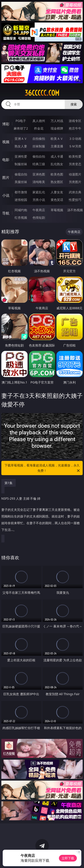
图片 (6, 177)
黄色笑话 (57, 200)
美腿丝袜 (21, 182)
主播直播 (57, 146)
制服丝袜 (21, 164)
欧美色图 (57, 174)
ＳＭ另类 (75, 146)
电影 (6, 160)
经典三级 (39, 164)
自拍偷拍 (39, 139)
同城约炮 (21, 210)
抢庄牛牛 (75, 128)
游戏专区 (75, 121)
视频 (6, 142)
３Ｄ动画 (75, 139)
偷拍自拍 (39, 156)
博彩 (6, 124)
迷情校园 (21, 200)
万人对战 (57, 121)
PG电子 (21, 121)
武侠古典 (75, 192)
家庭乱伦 (39, 192)
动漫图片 (75, 174)
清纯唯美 (39, 182)
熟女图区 (57, 182)
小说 (6, 195)
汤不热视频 (75, 210)
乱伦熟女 (57, 164)
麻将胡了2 (21, 128)
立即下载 (68, 858)
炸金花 (39, 128)
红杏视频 (21, 218)
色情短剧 (39, 218)
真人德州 (39, 121)
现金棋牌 (57, 128)
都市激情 (21, 192)
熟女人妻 (21, 146)
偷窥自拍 (21, 174)
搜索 (74, 104)
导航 (6, 213)
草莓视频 (57, 210)
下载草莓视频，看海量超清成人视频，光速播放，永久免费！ (43, 468)
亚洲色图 (39, 174)
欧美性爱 (75, 156)
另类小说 (39, 200)
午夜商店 (39, 210)
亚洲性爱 (21, 156)
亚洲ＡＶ (21, 139)
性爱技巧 (75, 200)
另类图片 (75, 182)
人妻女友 (57, 192)
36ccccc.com (42, 93)
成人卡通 (57, 156)
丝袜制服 (39, 146)
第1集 (9, 483)
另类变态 (75, 164)
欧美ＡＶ (57, 139)
